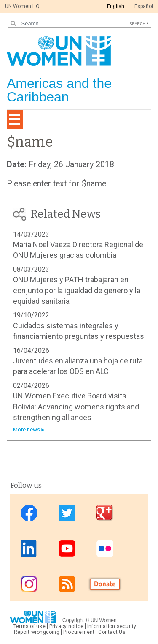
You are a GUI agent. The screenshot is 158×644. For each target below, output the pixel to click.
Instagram (29, 584)
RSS (67, 584)
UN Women (104, 620)
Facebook (29, 513)
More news (27, 430)
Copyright (73, 620)
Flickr (105, 548)
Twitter (67, 513)
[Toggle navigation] (15, 119)
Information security (112, 626)
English (116, 6)
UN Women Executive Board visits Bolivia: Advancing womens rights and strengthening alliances (76, 407)
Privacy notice (66, 626)
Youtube (67, 548)
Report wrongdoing (37, 632)
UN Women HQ (22, 6)
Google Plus (105, 513)
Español (144, 6)
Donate (105, 584)
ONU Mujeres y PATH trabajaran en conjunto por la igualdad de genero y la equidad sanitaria (77, 290)
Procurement (79, 632)
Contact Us (112, 632)
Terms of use (29, 626)
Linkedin (29, 548)
